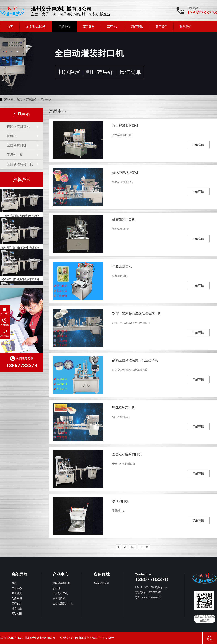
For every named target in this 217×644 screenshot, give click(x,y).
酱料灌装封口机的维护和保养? (22, 217)
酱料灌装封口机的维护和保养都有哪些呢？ (25, 249)
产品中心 (64, 27)
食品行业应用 (101, 583)
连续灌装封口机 (36, 27)
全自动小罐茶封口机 (127, 454)
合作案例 (17, 598)
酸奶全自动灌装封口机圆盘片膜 (135, 360)
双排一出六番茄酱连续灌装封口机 (137, 313)
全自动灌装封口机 (20, 164)
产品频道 (32, 99)
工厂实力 (113, 27)
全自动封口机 (17, 145)
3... (133, 547)
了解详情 (198, 145)
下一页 (144, 547)
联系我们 (186, 27)
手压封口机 (120, 501)
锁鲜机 (12, 136)
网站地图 (17, 614)
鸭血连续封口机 (124, 407)
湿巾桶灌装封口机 (125, 126)
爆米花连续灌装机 (125, 173)
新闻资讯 (137, 27)
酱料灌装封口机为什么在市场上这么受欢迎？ (27, 281)
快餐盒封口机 (122, 267)
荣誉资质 (17, 593)
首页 (10, 27)
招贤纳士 (17, 609)
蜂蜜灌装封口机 (124, 220)
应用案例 (89, 27)
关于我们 (161, 27)
